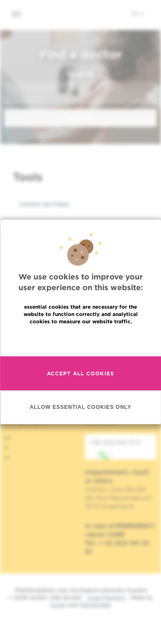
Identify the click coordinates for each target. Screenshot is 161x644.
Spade (58, 605)
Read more (81, 340)
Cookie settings (44, 204)
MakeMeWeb (95, 605)
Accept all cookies (80, 373)
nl (7, 457)
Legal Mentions (106, 597)
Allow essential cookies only (80, 407)
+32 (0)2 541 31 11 (115, 449)
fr (7, 448)
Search (80, 74)
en (138, 13)
